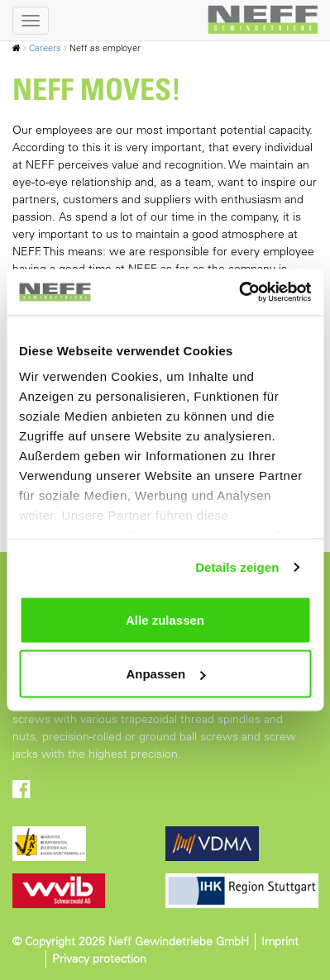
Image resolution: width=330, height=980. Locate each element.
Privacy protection (99, 959)
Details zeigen (237, 567)
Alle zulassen (165, 619)
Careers (45, 48)
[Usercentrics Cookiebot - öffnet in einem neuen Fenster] (239, 293)
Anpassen (165, 674)
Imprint (280, 941)
